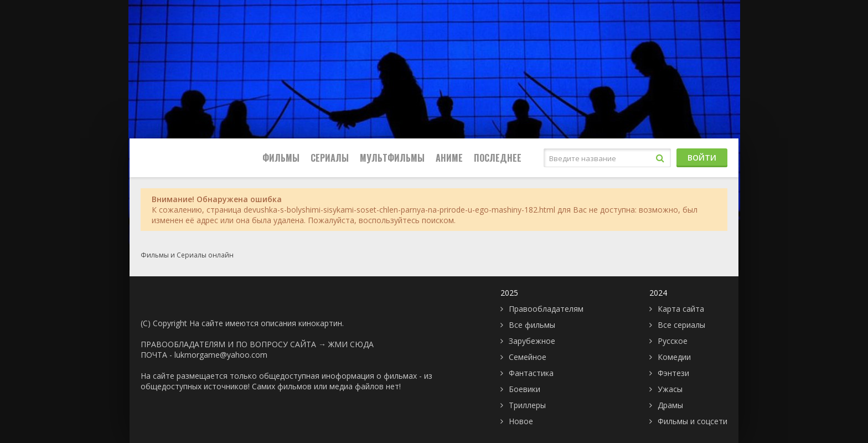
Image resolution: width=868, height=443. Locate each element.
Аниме (449, 158)
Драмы (670, 405)
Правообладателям (546, 309)
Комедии (674, 357)
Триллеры (527, 405)
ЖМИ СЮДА (351, 344)
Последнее (498, 158)
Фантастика (531, 373)
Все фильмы (532, 325)
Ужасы (670, 389)
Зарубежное (532, 341)
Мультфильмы (392, 158)
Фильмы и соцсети (693, 421)
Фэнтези (673, 373)
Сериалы (330, 158)
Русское (673, 341)
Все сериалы (681, 325)
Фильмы (281, 158)
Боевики (525, 389)
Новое (521, 421)
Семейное (528, 357)
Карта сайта (681, 309)
